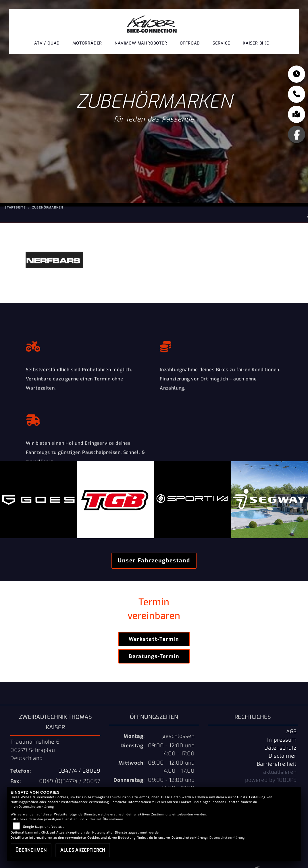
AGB (291, 732)
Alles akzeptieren (83, 850)
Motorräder (87, 43)
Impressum (282, 740)
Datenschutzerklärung (36, 807)
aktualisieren (280, 772)
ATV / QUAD (47, 43)
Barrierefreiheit (277, 764)
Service (221, 43)
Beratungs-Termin (154, 656)
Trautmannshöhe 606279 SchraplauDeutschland (35, 750)
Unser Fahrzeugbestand (154, 561)
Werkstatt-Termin (154, 639)
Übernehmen (31, 850)
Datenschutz (280, 748)
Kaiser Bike (256, 43)
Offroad (190, 43)
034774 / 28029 (79, 771)
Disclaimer (283, 756)
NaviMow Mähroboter (141, 43)
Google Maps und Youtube (44, 827)
